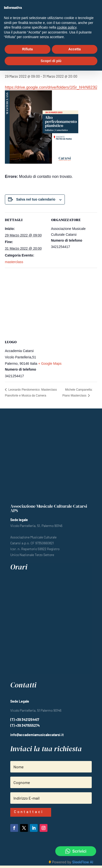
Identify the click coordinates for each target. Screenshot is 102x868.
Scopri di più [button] (51, 61)
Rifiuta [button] (27, 49)
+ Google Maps (50, 364)
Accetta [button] (74, 49)
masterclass (14, 262)
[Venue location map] (51, 303)
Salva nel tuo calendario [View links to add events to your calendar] (36, 199)
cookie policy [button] (67, 27)
